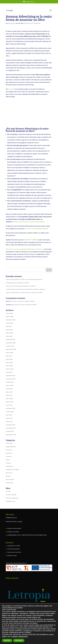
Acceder (8, 491)
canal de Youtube (32, 229)
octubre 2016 (10, 431)
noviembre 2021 (11, 320)
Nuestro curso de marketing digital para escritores (25, 249)
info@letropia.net (11, 518)
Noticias (8, 463)
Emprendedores (11, 447)
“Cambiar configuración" (19, 637)
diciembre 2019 (10, 376)
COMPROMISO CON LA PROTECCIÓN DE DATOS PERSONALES (27, 535)
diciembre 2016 (10, 425)
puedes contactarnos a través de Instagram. (29, 222)
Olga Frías (11, 23)
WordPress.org (10, 501)
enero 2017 (9, 422)
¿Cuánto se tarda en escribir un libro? (23, 301)
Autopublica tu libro (14, 546)
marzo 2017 (9, 418)
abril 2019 (9, 395)
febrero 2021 (10, 333)
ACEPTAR (7, 640)
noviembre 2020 (11, 343)
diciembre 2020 (10, 340)
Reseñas (8, 476)
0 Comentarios (36, 23)
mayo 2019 (9, 392)
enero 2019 (9, 405)
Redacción (9, 473)
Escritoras (9, 450)
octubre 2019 (10, 382)
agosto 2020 (9, 353)
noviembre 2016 (11, 428)
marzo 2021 (9, 330)
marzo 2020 (9, 366)
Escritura (9, 457)
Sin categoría (10, 480)
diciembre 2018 (10, 408)
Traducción (9, 483)
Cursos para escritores (14, 552)
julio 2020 (9, 356)
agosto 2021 (9, 323)
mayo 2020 (9, 363)
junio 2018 (9, 415)
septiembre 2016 (11, 435)
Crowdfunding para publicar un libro (17, 283)
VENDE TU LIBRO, (31, 240)
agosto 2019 (9, 385)
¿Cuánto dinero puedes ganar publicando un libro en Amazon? (26, 289)
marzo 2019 (9, 399)
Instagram (43, 229)
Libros (8, 460)
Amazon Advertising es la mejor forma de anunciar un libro (24, 293)
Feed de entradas (11, 495)
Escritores (27, 23)
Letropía (11, 89)
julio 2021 (9, 326)
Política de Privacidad (14, 529)
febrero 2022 (10, 317)
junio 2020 (9, 359)
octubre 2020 (10, 346)
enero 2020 (9, 372)
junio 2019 (9, 389)
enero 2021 (9, 336)
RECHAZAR (19, 640)
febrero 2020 (10, 369)
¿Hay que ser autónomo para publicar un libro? (21, 286)
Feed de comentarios (12, 498)
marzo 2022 (9, 313)
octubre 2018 (10, 412)
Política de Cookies (13, 532)
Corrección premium (14, 549)
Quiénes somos (12, 556)
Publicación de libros (12, 470)
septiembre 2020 (11, 349)
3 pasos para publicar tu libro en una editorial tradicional (24, 280)
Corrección (9, 443)
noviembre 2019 (11, 379)
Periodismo (9, 466)
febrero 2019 (10, 402)
